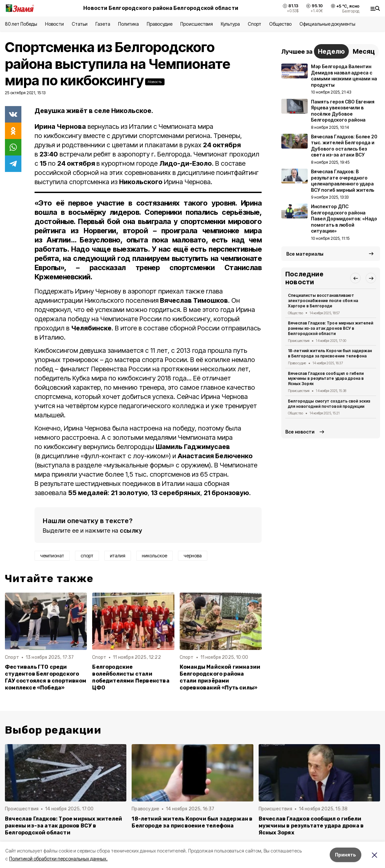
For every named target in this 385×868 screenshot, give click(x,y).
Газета (103, 24)
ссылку (131, 531)
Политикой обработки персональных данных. (58, 859)
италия (118, 556)
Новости (54, 24)
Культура (230, 24)
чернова (193, 556)
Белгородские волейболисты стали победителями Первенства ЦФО (131, 677)
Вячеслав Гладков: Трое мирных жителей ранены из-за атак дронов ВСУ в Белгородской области (331, 328)
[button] (355, 278)
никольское (154, 556)
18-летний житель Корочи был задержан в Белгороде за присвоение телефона (330, 353)
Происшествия (196, 24)
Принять (346, 855)
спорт (87, 556)
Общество (280, 24)
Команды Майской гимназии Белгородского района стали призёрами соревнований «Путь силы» (220, 677)
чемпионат (52, 556)
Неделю (331, 51)
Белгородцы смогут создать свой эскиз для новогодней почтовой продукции (329, 404)
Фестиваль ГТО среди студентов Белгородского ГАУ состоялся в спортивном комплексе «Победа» (46, 677)
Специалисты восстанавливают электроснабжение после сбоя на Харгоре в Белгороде (323, 301)
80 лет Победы (21, 24)
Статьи (80, 24)
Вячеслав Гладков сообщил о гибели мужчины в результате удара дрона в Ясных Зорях (326, 379)
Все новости (300, 432)
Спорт (255, 24)
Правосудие (160, 24)
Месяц (364, 51)
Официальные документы (327, 24)
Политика (128, 24)
